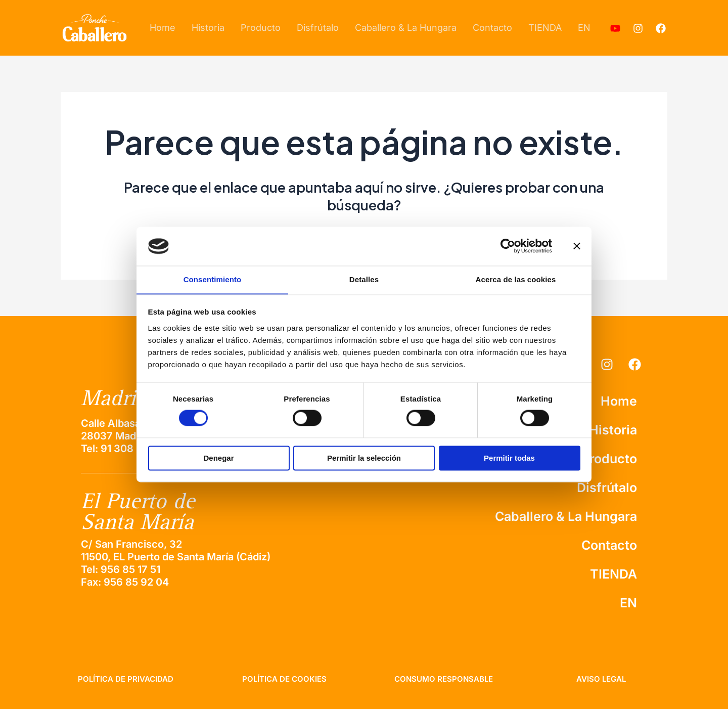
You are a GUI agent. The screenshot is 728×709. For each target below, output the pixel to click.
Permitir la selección (364, 458)
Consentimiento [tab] (213, 279)
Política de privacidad (126, 679)
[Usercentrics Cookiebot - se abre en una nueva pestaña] (508, 246)
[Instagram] (638, 28)
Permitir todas (509, 458)
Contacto (492, 28)
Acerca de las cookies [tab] (516, 279)
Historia (208, 28)
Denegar (218, 458)
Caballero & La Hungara (406, 28)
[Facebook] (661, 28)
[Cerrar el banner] (577, 246)
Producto (261, 28)
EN (584, 28)
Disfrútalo (318, 28)
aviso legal (601, 679)
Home (163, 28)
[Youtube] (615, 28)
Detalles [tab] (364, 279)
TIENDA (545, 28)
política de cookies (284, 679)
